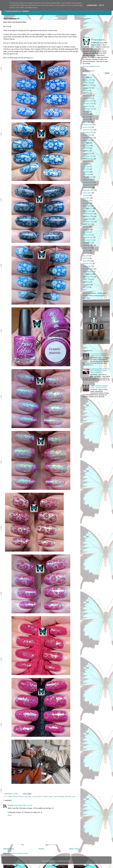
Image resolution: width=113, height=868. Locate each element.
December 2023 (88, 130)
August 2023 (87, 140)
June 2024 (86, 114)
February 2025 (88, 96)
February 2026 (88, 80)
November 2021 (88, 185)
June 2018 (86, 285)
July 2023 (86, 143)
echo (26, 796)
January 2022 (87, 180)
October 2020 (87, 219)
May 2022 (86, 169)
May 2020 (86, 232)
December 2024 (88, 101)
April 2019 (86, 258)
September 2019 (88, 245)
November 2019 (88, 240)
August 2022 (87, 161)
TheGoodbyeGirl (99, 40)
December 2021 (88, 182)
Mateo (51, 796)
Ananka (10, 805)
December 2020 (88, 214)
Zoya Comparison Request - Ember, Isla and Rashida (100, 386)
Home (41, 849)
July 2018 (86, 282)
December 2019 (88, 237)
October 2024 (87, 106)
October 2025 (87, 88)
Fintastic (45, 796)
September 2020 (88, 222)
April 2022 (86, 172)
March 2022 (87, 174)
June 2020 (86, 229)
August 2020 (87, 224)
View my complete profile (91, 66)
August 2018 (87, 279)
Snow (56, 796)
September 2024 (88, 109)
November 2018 (88, 271)
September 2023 (88, 138)
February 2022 (88, 177)
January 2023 (87, 153)
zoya (74, 796)
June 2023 (86, 146)
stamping (61, 796)
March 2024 (87, 122)
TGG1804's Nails (17, 11)
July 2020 (86, 227)
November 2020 (88, 216)
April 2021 (86, 203)
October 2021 (87, 187)
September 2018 (88, 277)
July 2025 (86, 90)
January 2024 (87, 127)
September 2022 (88, 159)
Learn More (92, 5)
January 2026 (87, 83)
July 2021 (86, 195)
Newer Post (9, 849)
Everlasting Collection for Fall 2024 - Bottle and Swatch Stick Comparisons (100, 371)
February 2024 (88, 125)
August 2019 (87, 248)
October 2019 (87, 243)
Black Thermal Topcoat (16, 796)
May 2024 (86, 117)
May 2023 (86, 148)
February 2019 (88, 264)
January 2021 (87, 211)
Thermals (68, 796)
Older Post (74, 849)
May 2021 (86, 201)
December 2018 (88, 269)
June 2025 (86, 93)
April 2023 (86, 151)
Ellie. (30, 796)
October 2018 (87, 274)
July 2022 (86, 164)
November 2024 (88, 104)
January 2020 (87, 235)
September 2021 (88, 190)
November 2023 (88, 132)
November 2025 (88, 85)
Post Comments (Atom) (20, 853)
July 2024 (86, 111)
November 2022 (88, 156)
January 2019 (87, 266)
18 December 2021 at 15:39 (23, 805)
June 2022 (86, 167)
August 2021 (87, 193)
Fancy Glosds (37, 796)
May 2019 (86, 256)
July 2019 (86, 250)
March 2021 (87, 206)
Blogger (68, 861)
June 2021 (86, 198)
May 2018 (86, 287)
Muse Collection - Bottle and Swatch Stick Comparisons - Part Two (94, 296)
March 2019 (87, 261)
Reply (10, 815)
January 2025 (87, 98)
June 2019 (86, 253)
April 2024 (86, 119)
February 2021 (88, 208)
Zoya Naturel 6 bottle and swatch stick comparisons (99, 355)
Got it (101, 5)
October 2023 (87, 135)
